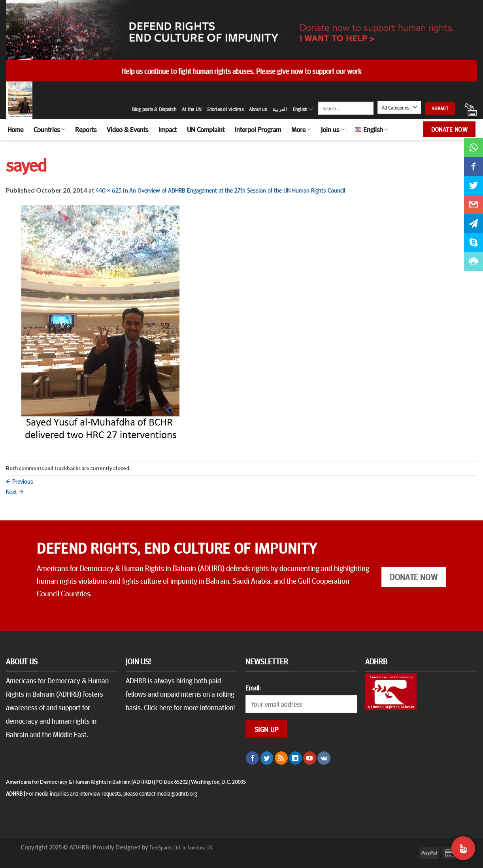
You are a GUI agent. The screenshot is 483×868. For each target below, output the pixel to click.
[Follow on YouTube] (310, 758)
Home (15, 129)
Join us (333, 129)
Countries (49, 129)
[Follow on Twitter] (267, 758)
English (303, 109)
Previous (20, 481)
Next (15, 491)
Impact (168, 129)
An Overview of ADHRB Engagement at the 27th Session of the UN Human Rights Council (237, 190)
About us (258, 109)
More (301, 129)
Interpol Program (258, 129)
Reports (86, 129)
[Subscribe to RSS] (281, 758)
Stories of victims (225, 109)
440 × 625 (109, 190)
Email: (253, 688)
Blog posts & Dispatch (154, 109)
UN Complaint (206, 129)
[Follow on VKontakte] (324, 758)
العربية (280, 109)
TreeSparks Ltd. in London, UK (181, 847)
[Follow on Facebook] (252, 758)
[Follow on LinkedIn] (295, 758)
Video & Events (127, 129)
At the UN (192, 109)
